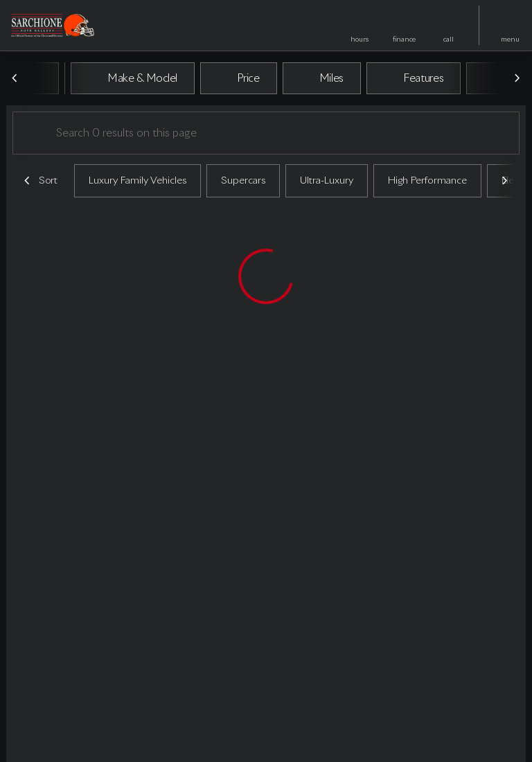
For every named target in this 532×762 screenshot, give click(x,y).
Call (449, 39)
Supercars (243, 181)
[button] (360, 25)
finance (404, 39)
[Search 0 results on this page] (266, 133)
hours (360, 39)
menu (510, 39)
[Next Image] (517, 78)
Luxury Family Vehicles (138, 181)
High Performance (427, 181)
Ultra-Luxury (327, 181)
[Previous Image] (15, 78)
